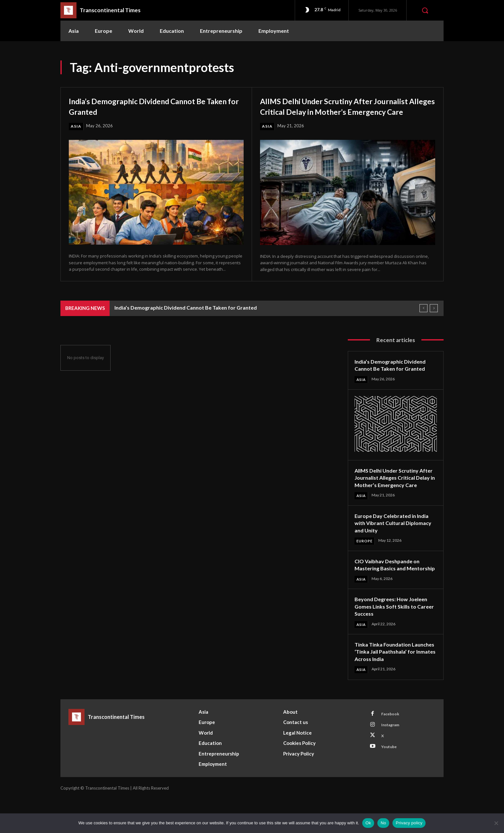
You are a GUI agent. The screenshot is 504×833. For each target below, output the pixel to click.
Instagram (392, 761)
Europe (365, 560)
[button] (425, 10)
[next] (434, 319)
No (383, 823)
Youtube (391, 784)
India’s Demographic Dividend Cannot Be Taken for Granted (152, 106)
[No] (496, 823)
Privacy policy (409, 823)
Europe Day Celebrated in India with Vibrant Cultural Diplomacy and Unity (395, 541)
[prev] (423, 319)
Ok (368, 823)
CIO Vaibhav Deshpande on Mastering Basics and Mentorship (390, 587)
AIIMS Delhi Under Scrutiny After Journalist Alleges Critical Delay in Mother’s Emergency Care (330, 111)
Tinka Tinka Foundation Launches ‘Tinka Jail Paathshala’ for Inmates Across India (386, 682)
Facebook (392, 749)
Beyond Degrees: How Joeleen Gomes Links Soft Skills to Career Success (394, 633)
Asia (76, 126)
